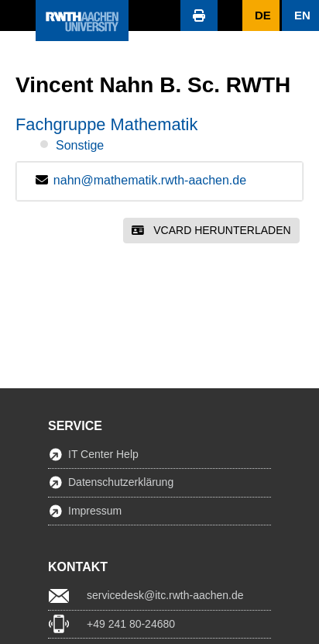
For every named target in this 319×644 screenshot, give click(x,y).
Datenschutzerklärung (121, 482)
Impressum (95, 511)
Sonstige (80, 145)
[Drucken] (199, 15)
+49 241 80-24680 (131, 624)
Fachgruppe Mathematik (106, 124)
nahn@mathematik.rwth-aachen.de (150, 180)
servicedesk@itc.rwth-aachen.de (165, 595)
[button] (18, 15)
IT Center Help (103, 454)
